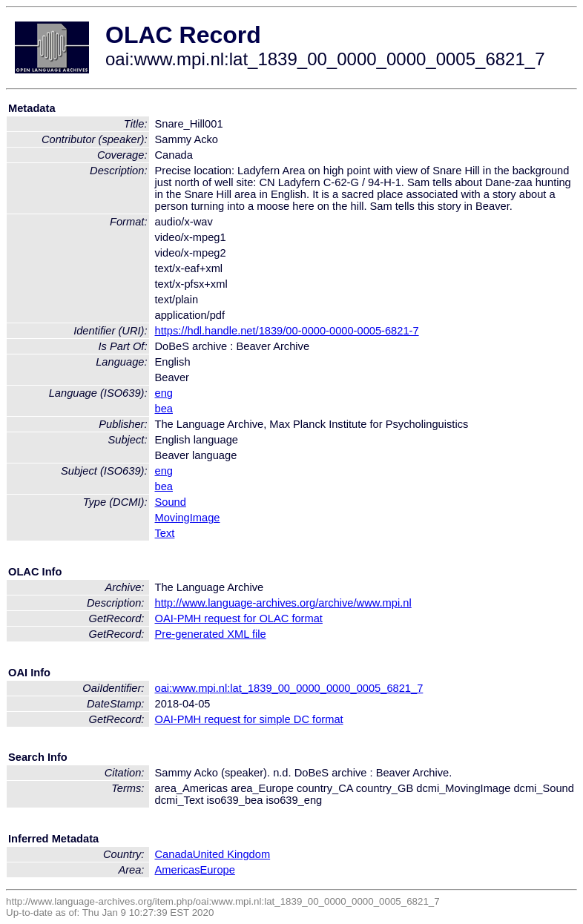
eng (164, 393)
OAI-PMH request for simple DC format (249, 719)
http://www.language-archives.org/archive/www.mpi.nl (283, 603)
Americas (178, 870)
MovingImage (188, 518)
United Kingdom (231, 854)
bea (164, 409)
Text (165, 533)
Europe (218, 870)
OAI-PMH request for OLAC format (239, 618)
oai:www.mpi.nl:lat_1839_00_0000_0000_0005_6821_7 (289, 688)
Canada (174, 854)
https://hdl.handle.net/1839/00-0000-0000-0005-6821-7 (287, 331)
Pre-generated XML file (211, 634)
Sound (171, 502)
